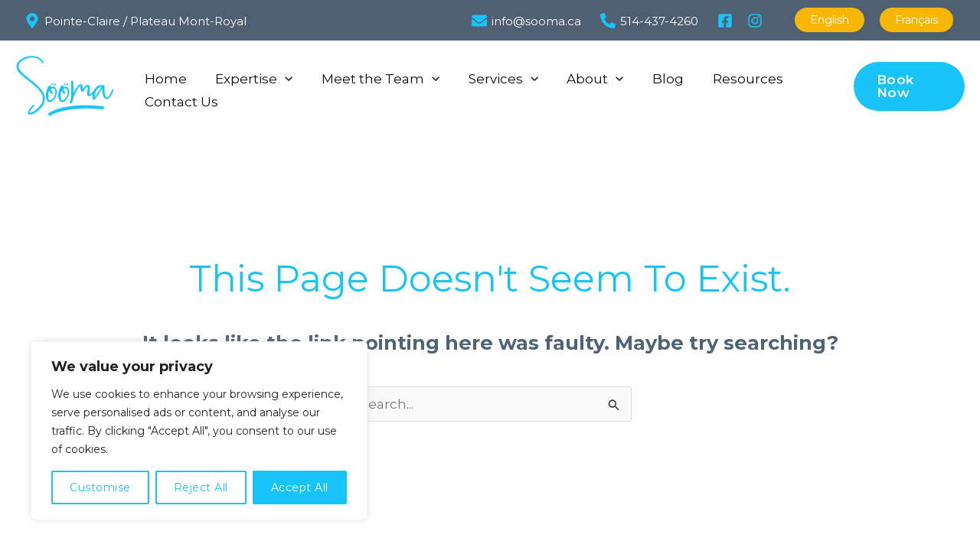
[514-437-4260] (654, 21)
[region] (199, 431)
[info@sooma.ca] (531, 21)
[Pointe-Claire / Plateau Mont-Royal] (136, 21)
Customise (100, 487)
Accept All (300, 487)
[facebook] (727, 21)
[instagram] (757, 21)
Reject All (201, 487)
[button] (281, 75)
